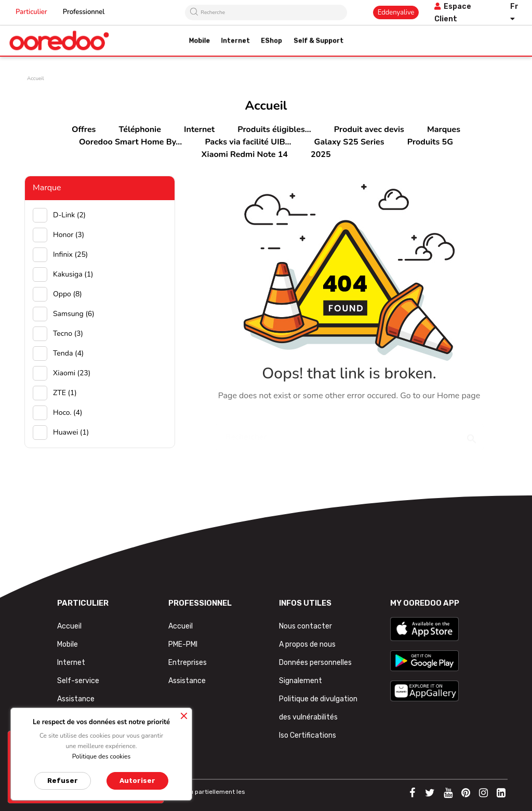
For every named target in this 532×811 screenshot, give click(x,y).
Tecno (68, 333)
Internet (199, 129)
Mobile (68, 644)
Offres (84, 129)
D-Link (69, 215)
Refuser (63, 781)
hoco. (68, 413)
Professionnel (84, 12)
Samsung (74, 314)
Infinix (70, 254)
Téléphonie (140, 129)
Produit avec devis (369, 129)
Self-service (78, 681)
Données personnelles (315, 663)
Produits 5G (430, 142)
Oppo (68, 294)
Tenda (68, 353)
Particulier (31, 12)
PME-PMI (183, 644)
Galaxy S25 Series (349, 142)
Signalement (301, 681)
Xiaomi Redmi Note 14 (245, 154)
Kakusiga (73, 274)
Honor (69, 235)
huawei (71, 432)
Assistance (76, 699)
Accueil (69, 626)
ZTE (65, 393)
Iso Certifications (308, 735)
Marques (444, 129)
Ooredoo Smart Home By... (130, 142)
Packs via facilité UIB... (248, 142)
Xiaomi (72, 373)
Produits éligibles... (274, 129)
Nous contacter (305, 626)
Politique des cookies (102, 756)
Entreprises (188, 663)
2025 (321, 154)
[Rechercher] (349, 432)
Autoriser (137, 781)
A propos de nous (307, 644)
